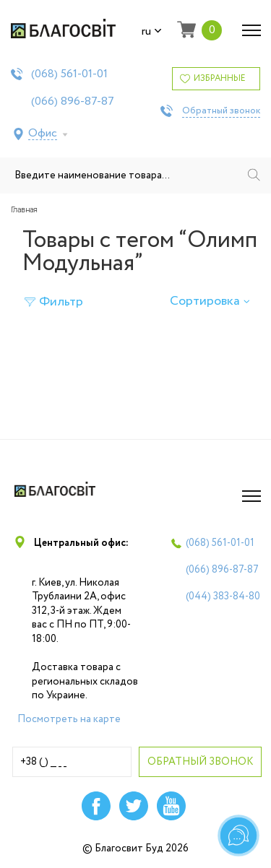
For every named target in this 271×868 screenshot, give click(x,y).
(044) (223, 596)
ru (152, 32)
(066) (73, 102)
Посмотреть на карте (69, 719)
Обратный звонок (221, 111)
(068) (69, 74)
